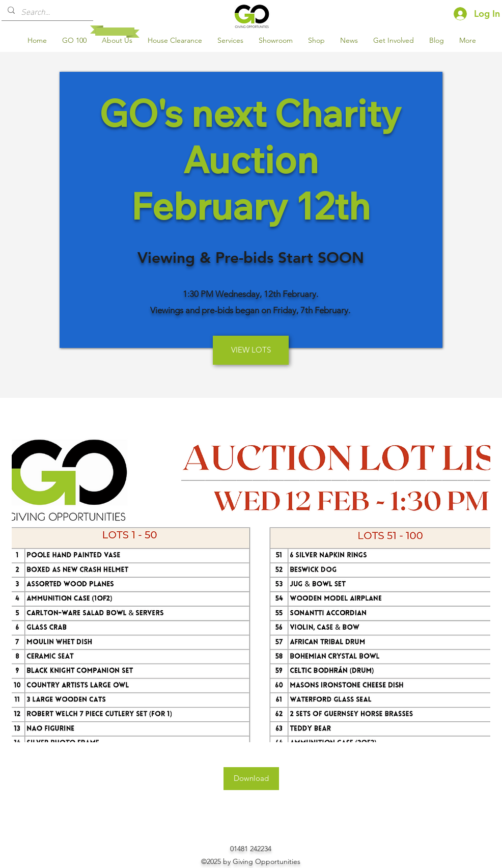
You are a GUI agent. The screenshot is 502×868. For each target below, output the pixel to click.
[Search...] (46, 11)
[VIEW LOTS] (251, 350)
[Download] (251, 779)
